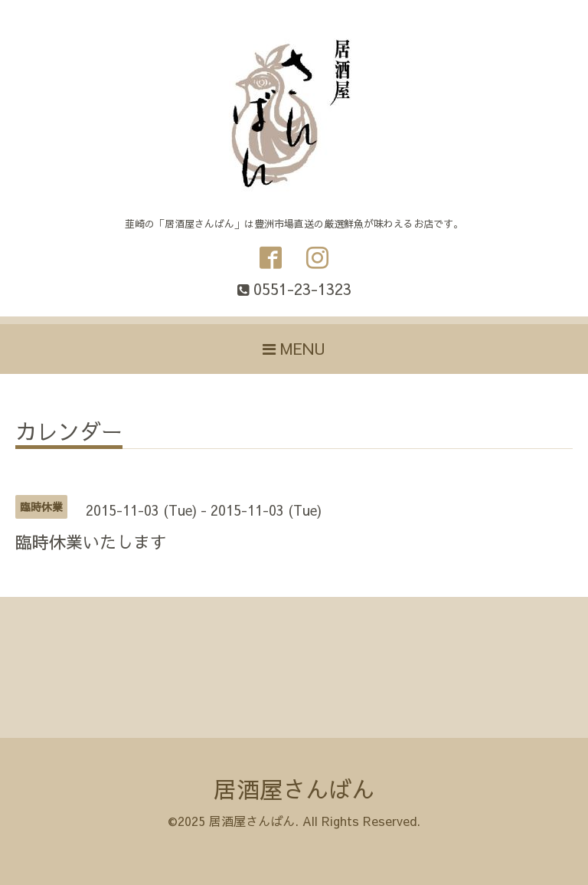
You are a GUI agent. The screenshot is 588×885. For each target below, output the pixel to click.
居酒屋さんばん (294, 789)
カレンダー (69, 433)
